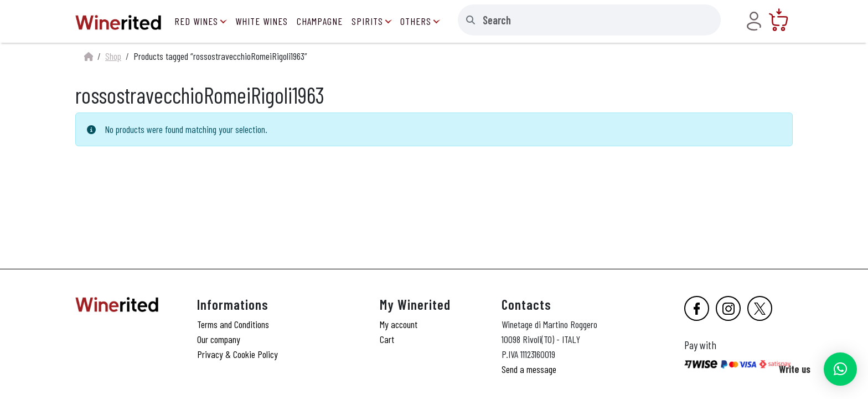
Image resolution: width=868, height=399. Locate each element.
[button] (840, 369)
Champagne (320, 21)
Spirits (367, 21)
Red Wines (196, 21)
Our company (219, 339)
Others (416, 21)
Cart (387, 339)
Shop (113, 56)
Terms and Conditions (233, 324)
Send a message (529, 369)
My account (399, 324)
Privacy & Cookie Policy (237, 354)
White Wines (262, 21)
